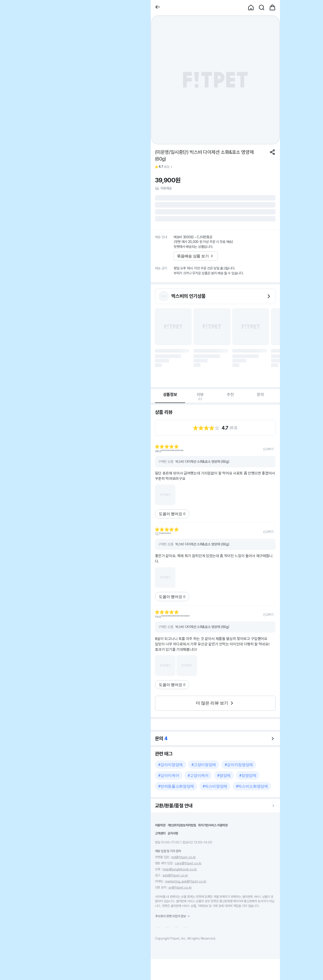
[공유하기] (272, 152)
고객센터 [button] (160, 833)
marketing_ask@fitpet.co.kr (186, 881)
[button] (158, 8)
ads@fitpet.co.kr (175, 875)
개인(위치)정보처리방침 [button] (182, 825)
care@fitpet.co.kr (188, 863)
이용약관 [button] (160, 825)
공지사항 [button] (173, 833)
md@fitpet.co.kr (184, 857)
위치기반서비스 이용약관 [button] (213, 825)
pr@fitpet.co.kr (180, 887)
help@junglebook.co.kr (180, 869)
